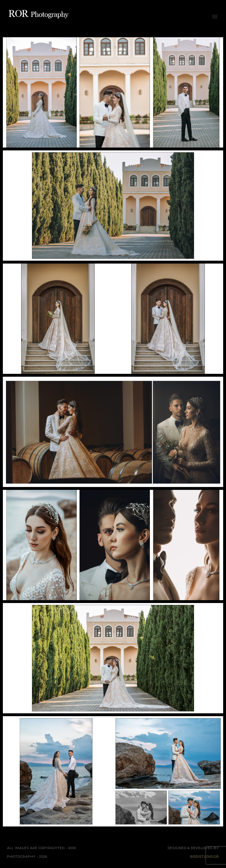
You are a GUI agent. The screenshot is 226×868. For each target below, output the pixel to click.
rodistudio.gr (205, 857)
